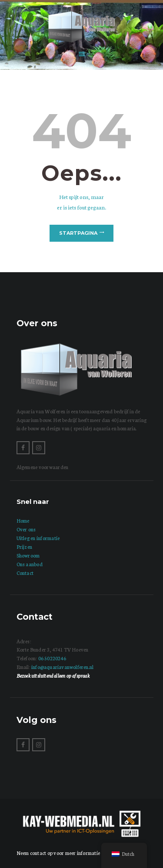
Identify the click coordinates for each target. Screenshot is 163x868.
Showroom (28, 555)
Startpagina (78, 233)
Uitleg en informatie (38, 538)
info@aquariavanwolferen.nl (62, 667)
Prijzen (25, 547)
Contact (25, 573)
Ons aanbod (30, 564)
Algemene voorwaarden (43, 467)
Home (23, 520)
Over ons (26, 529)
